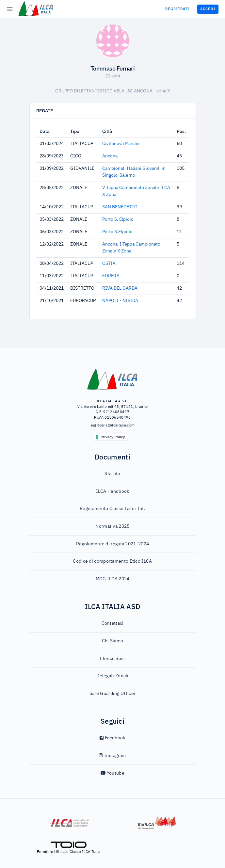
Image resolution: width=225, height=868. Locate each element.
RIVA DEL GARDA (120, 288)
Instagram (112, 756)
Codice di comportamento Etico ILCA (112, 561)
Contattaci (113, 623)
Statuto (112, 474)
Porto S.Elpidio (117, 232)
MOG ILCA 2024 (113, 579)
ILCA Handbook (113, 491)
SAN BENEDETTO (120, 207)
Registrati (177, 9)
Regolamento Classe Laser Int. (112, 509)
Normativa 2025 (112, 526)
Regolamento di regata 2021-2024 (112, 544)
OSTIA (109, 264)
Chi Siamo (113, 641)
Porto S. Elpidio (118, 219)
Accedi (208, 9)
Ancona (110, 156)
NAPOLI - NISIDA (120, 301)
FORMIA (111, 276)
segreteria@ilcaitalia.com (113, 425)
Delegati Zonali (112, 676)
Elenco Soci (112, 659)
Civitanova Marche (121, 144)
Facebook (112, 738)
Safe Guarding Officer (112, 694)
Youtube (112, 773)
